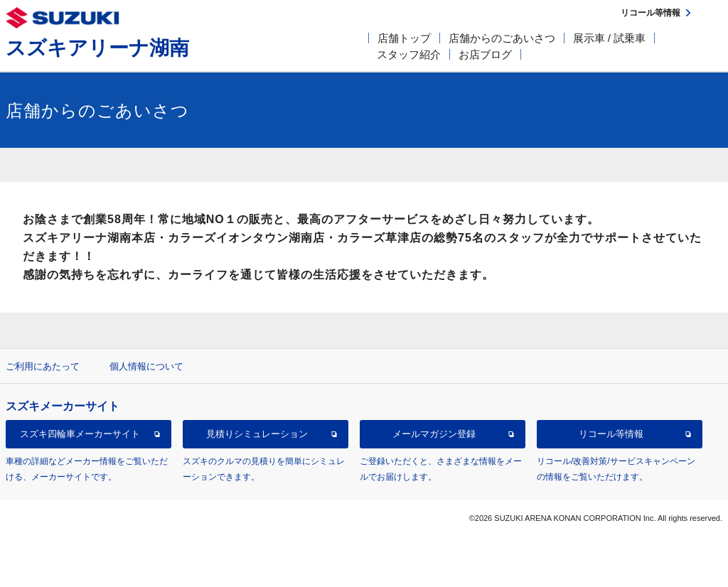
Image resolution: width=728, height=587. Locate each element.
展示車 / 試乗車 (610, 38)
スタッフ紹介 (409, 54)
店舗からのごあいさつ (502, 38)
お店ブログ (485, 54)
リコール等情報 (611, 434)
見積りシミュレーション (257, 434)
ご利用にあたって (43, 366)
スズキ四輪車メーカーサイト (80, 434)
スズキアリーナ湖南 (97, 48)
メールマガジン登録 (434, 434)
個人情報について (146, 366)
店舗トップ (404, 38)
